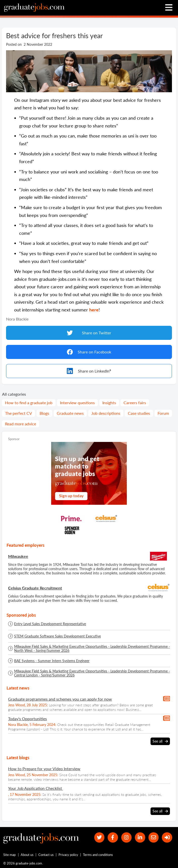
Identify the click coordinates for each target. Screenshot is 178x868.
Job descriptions (106, 413)
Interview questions (77, 403)
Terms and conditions (98, 855)
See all (160, 741)
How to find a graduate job (29, 403)
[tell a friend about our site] (154, 837)
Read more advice (21, 424)
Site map (9, 855)
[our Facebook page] (113, 837)
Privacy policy (68, 855)
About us (27, 855)
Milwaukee (18, 556)
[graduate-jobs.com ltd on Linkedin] (140, 837)
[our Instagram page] (126, 837)
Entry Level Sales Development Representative (50, 624)
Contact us (46, 855)
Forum (163, 413)
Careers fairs (135, 403)
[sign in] (167, 837)
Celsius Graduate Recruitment (35, 588)
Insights (109, 403)
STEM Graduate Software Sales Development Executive (57, 636)
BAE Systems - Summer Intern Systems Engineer (52, 661)
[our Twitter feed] (99, 837)
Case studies (139, 413)
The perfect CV (19, 413)
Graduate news (70, 413)
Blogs (44, 413)
